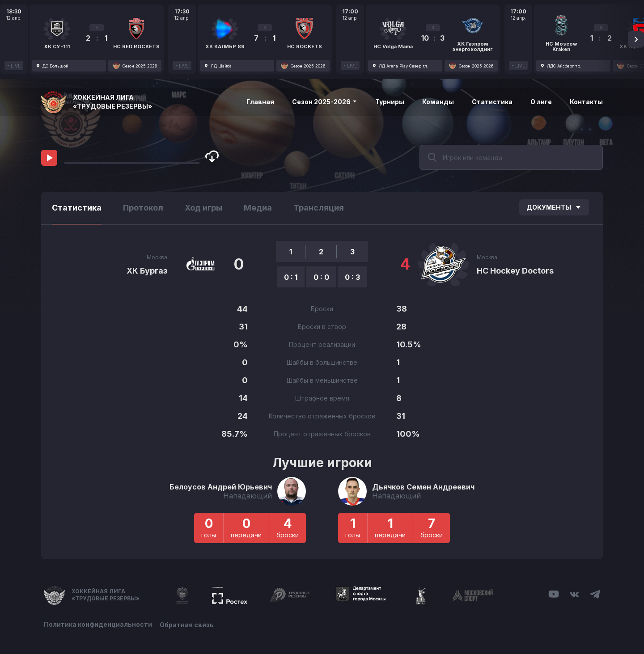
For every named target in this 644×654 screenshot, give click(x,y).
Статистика (492, 102)
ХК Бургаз (147, 271)
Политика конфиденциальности (98, 624)
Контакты (586, 102)
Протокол (143, 208)
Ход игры (203, 208)
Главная (260, 102)
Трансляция (319, 208)
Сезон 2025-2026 (325, 102)
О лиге (541, 102)
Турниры (390, 102)
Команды (438, 102)
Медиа (258, 208)
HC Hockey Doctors (515, 271)
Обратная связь (188, 624)
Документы (554, 207)
